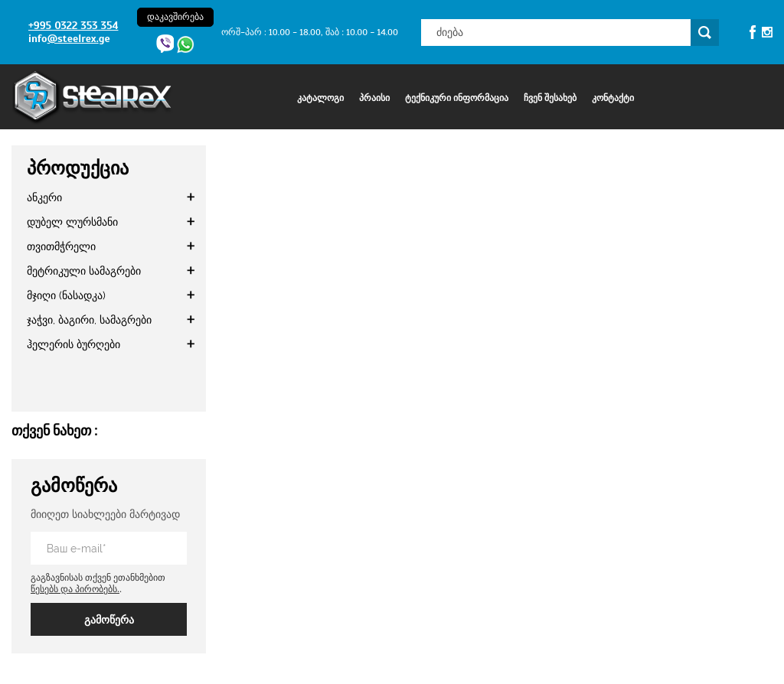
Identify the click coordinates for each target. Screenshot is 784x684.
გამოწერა (109, 620)
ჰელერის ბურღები (73, 344)
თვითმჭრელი (61, 246)
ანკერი (44, 197)
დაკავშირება (175, 17)
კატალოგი (320, 98)
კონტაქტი (613, 98)
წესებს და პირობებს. (75, 589)
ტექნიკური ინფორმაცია (457, 98)
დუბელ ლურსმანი (72, 222)
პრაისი (374, 98)
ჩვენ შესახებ (550, 98)
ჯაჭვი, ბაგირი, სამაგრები (89, 320)
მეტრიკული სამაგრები (84, 271)
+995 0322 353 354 (73, 26)
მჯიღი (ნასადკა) (66, 295)
